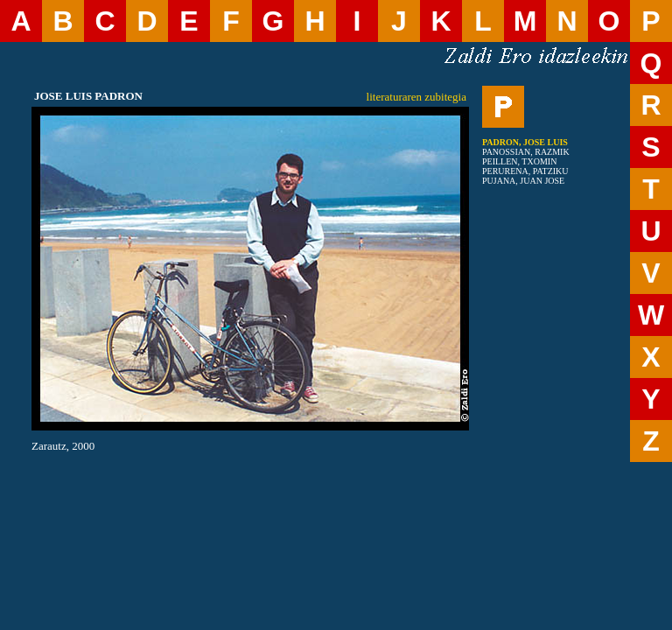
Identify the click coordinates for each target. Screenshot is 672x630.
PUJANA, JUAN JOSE (523, 181)
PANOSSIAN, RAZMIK (526, 152)
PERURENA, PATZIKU (525, 171)
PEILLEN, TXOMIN (519, 161)
